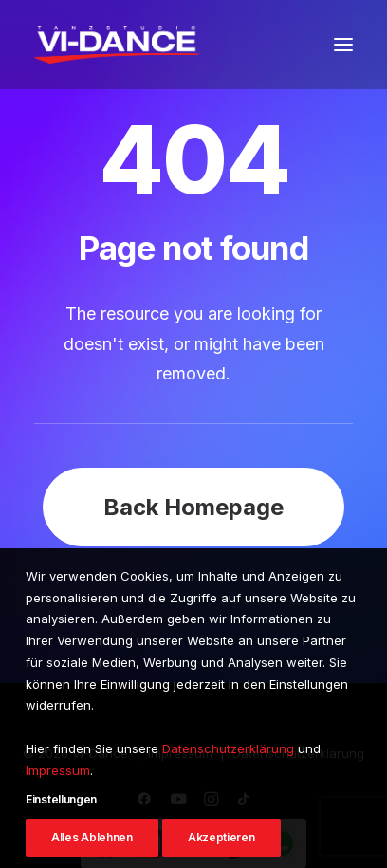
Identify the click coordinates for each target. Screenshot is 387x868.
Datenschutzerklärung (228, 783)
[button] (343, 45)
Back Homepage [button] (193, 507)
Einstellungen (61, 833)
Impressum (58, 804)
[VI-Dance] (117, 45)
